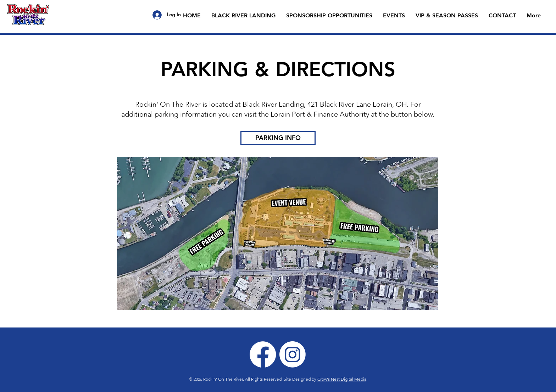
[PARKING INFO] (278, 138)
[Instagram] (293, 354)
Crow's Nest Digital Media (342, 379)
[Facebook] (263, 354)
